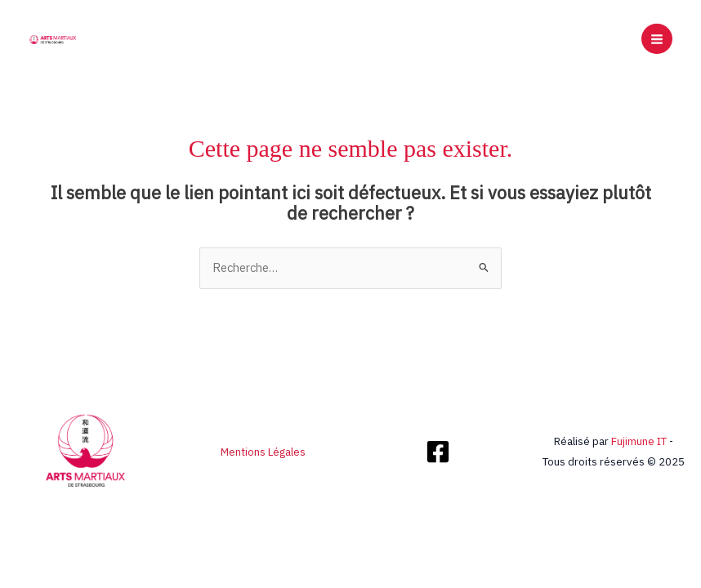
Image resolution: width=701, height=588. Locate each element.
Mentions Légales (263, 452)
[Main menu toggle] (657, 39)
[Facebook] (438, 452)
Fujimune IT (639, 441)
